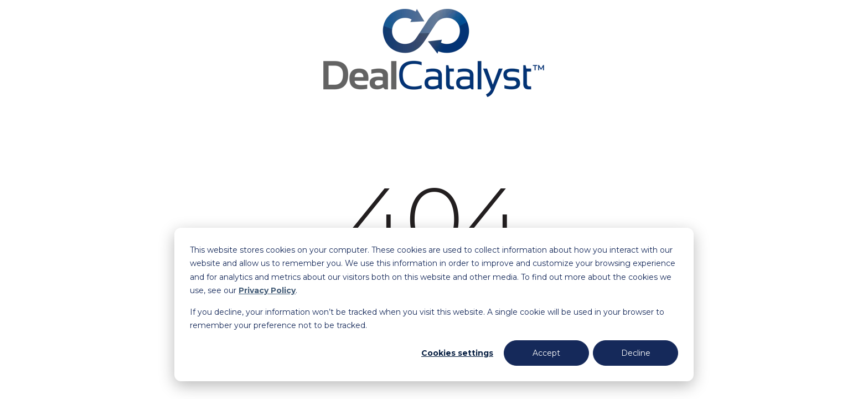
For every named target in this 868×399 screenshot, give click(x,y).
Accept (546, 353)
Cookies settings (457, 353)
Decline (636, 353)
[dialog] (434, 305)
